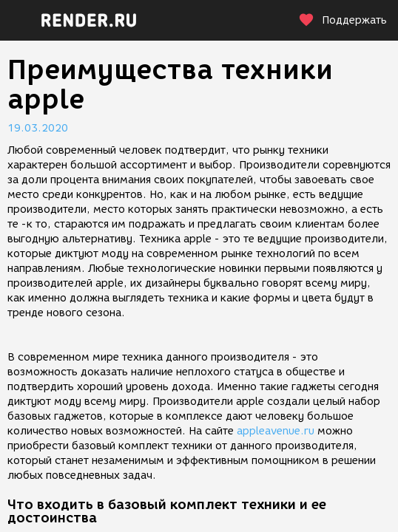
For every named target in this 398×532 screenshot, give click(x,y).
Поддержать (343, 20)
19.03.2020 (38, 128)
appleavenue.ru (276, 431)
